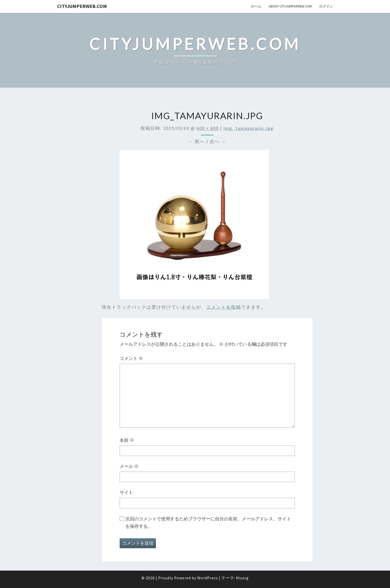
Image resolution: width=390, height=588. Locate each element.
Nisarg (242, 578)
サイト (126, 492)
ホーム (256, 6)
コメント (131, 358)
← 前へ (196, 141)
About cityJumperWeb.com (290, 6)
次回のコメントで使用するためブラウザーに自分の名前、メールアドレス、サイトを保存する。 (208, 523)
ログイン (326, 6)
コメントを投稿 (224, 307)
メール (129, 466)
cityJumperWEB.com (82, 6)
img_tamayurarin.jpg (248, 128)
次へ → (218, 141)
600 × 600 (208, 128)
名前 (127, 440)
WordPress (208, 578)
